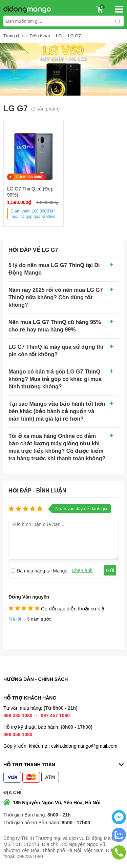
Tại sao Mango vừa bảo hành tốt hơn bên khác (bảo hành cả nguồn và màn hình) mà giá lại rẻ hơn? (57, 411)
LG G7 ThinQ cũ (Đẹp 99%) (30, 192)
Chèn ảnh (82, 570)
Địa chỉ (13, 792)
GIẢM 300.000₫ (29, 177)
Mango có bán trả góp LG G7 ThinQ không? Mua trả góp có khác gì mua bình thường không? (55, 379)
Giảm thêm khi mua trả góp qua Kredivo (33, 214)
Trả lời (15, 619)
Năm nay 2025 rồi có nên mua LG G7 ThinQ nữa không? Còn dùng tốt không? (56, 297)
